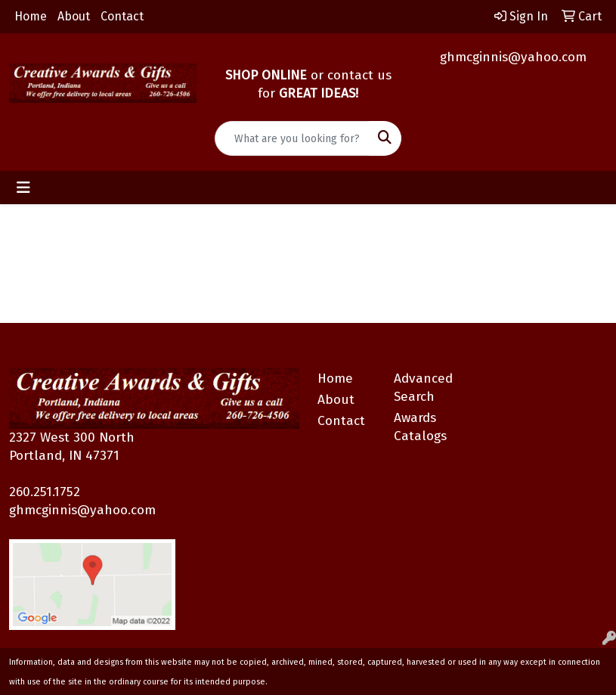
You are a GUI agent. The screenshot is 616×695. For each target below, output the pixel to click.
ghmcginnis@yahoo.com (513, 57)
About (74, 16)
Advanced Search (423, 388)
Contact (122, 16)
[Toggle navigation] (23, 188)
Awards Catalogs (420, 427)
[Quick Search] (293, 138)
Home (31, 16)
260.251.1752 (45, 492)
